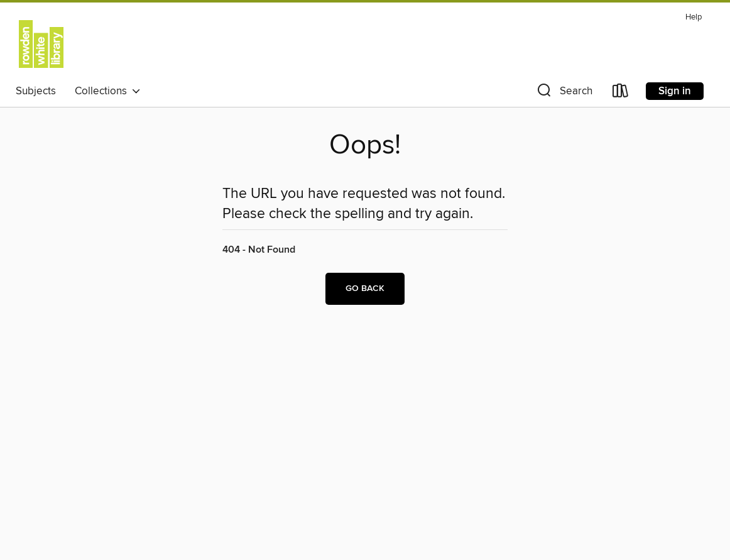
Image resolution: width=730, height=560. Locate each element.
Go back (365, 288)
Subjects (36, 91)
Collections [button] (108, 91)
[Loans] (621, 93)
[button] (564, 93)
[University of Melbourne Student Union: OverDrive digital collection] (41, 43)
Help (694, 17)
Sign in (675, 91)
